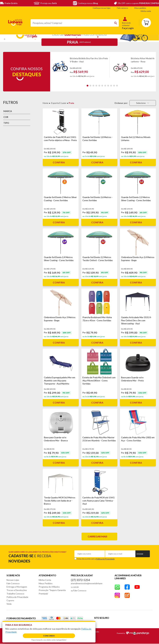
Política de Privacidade (105, 559)
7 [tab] (105, 86)
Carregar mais (98, 536)
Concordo (49, 636)
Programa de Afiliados (49, 587)
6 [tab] (102, 86)
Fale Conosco (13, 583)
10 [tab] (114, 86)
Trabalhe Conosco (15, 594)
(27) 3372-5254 (80, 580)
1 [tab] (87, 86)
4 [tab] (96, 86)
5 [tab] (99, 86)
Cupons (10, 600)
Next (153, 67)
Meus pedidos (140, 8)
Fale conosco (122, 8)
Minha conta (146, 11)
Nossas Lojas (13, 580)
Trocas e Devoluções (17, 590)
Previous (53, 67)
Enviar (140, 554)
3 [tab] (93, 86)
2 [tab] (90, 86)
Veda (9, 604)
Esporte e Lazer (59, 103)
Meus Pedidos (46, 583)
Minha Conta (45, 580)
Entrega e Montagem (17, 587)
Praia (71, 103)
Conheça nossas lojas (102, 8)
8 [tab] (108, 86)
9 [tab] (111, 86)
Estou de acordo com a (96, 559)
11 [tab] (117, 86)
